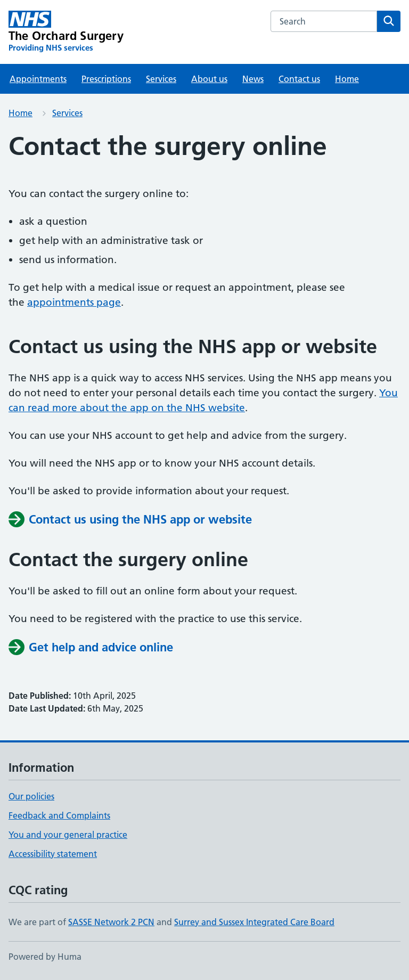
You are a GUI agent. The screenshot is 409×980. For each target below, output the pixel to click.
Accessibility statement (53, 854)
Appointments (38, 79)
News (253, 79)
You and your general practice (68, 835)
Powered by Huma (45, 957)
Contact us (299, 79)
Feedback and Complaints (59, 815)
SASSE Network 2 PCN (111, 922)
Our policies (31, 796)
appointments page (74, 302)
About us (209, 79)
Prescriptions (106, 79)
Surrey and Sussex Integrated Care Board (254, 922)
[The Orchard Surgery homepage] (66, 32)
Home (347, 79)
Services (161, 79)
